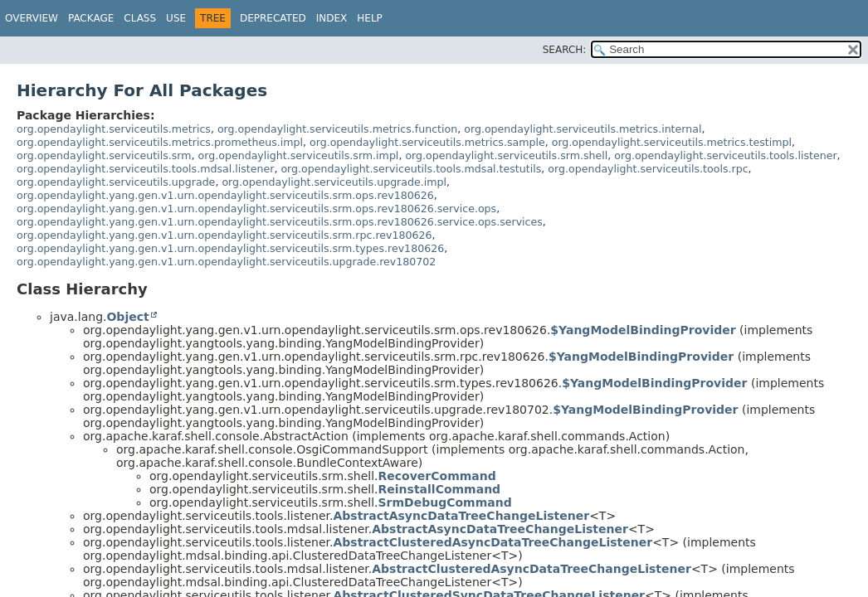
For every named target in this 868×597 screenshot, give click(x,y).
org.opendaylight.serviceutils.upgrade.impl (334, 182)
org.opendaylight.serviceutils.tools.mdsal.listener (145, 169)
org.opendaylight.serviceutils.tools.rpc (648, 169)
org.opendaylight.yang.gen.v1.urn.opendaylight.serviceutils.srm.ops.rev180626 (225, 195)
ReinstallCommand (440, 489)
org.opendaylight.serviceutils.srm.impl (299, 155)
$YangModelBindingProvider (643, 330)
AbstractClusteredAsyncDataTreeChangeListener (493, 542)
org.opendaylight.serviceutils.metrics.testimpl (672, 142)
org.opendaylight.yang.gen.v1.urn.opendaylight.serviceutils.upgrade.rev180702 (226, 262)
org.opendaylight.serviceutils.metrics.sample (427, 142)
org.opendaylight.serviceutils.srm (104, 155)
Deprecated (273, 18)
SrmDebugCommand (445, 502)
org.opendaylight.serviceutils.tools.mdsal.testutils (411, 169)
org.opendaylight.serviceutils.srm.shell (506, 155)
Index (332, 18)
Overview (32, 18)
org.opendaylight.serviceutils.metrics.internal (583, 129)
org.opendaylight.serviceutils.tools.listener (725, 155)
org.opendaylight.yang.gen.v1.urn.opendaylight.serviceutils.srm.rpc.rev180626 (224, 235)
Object (127, 317)
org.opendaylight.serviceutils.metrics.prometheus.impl (160, 142)
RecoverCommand (437, 476)
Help (370, 18)
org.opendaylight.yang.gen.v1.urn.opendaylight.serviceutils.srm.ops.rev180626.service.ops (256, 209)
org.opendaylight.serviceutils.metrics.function (337, 129)
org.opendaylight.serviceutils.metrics (114, 129)
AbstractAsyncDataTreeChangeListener (461, 516)
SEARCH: (565, 50)
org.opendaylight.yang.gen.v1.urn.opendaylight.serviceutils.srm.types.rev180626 (230, 248)
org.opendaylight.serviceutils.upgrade (116, 182)
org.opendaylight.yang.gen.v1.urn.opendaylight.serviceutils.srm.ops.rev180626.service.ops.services (280, 222)
